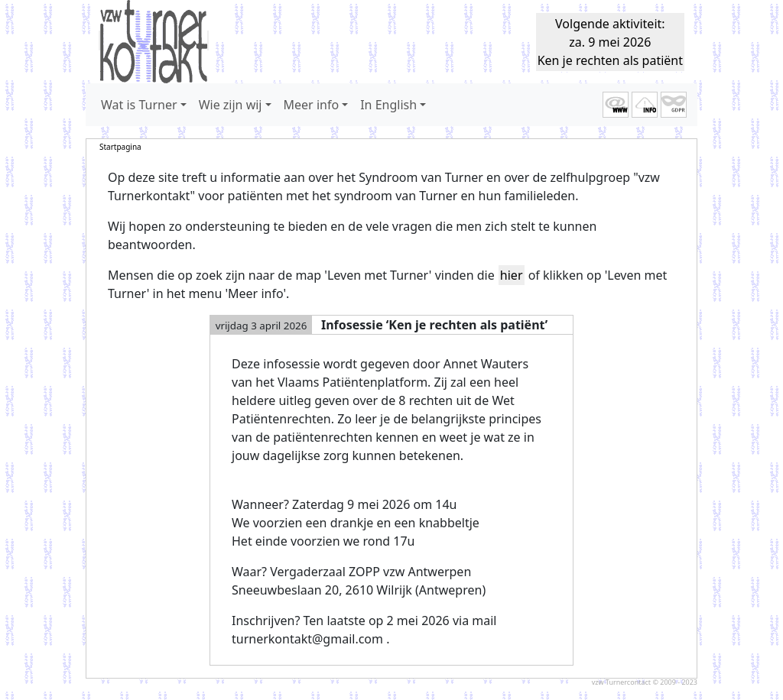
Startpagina (120, 147)
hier (512, 275)
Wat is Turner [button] (139, 105)
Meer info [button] (312, 105)
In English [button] (388, 105)
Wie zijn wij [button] (231, 105)
